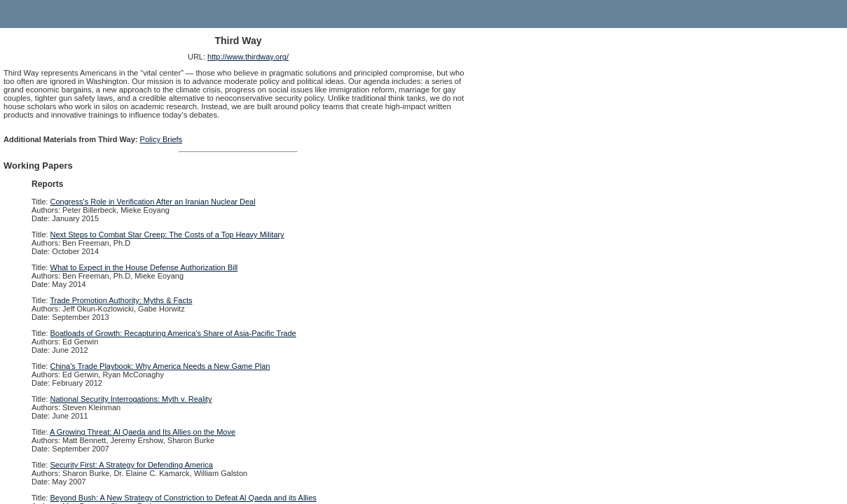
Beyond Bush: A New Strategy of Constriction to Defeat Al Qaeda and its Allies (184, 498)
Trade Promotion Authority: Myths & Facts (121, 300)
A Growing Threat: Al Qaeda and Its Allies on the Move (143, 432)
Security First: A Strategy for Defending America (132, 465)
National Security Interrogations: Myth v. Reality (131, 399)
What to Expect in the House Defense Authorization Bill (144, 267)
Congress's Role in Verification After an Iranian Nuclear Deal (153, 202)
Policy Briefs (161, 139)
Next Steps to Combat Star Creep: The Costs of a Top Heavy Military (167, 234)
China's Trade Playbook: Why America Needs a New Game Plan (160, 366)
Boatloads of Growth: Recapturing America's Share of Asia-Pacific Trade (173, 333)
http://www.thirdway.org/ (248, 57)
